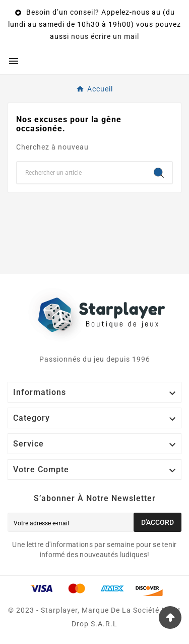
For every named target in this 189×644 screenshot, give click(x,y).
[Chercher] (81, 173)
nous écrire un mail (105, 36)
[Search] (159, 173)
